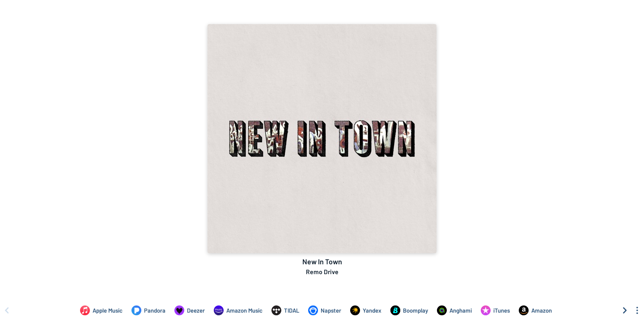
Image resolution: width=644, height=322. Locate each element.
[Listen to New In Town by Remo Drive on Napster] (325, 310)
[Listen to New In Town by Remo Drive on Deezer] (190, 310)
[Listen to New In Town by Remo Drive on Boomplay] (409, 310)
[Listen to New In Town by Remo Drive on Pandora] (148, 310)
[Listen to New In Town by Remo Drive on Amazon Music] (238, 310)
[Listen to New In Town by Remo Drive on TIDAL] (285, 310)
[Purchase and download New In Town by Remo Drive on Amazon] (535, 310)
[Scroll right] (625, 310)
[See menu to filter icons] (637, 310)
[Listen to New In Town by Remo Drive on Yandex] (366, 310)
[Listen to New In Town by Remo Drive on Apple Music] (101, 310)
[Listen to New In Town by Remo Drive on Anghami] (454, 310)
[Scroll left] (7, 310)
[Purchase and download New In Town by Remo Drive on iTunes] (495, 310)
